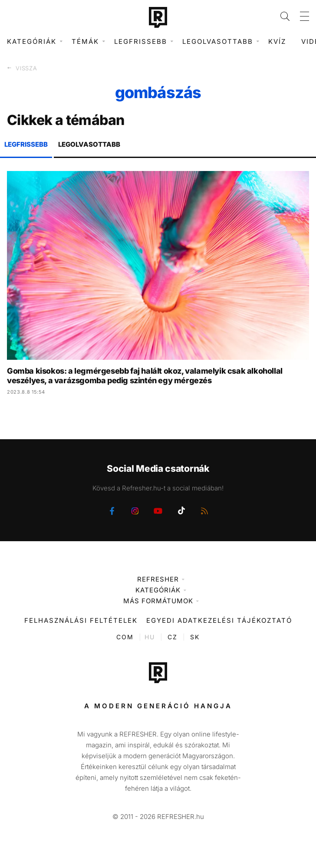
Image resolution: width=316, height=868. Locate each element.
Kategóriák (158, 590)
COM (125, 637)
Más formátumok (158, 601)
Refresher (158, 579)
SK (195, 637)
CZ (173, 637)
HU (150, 637)
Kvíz (277, 41)
